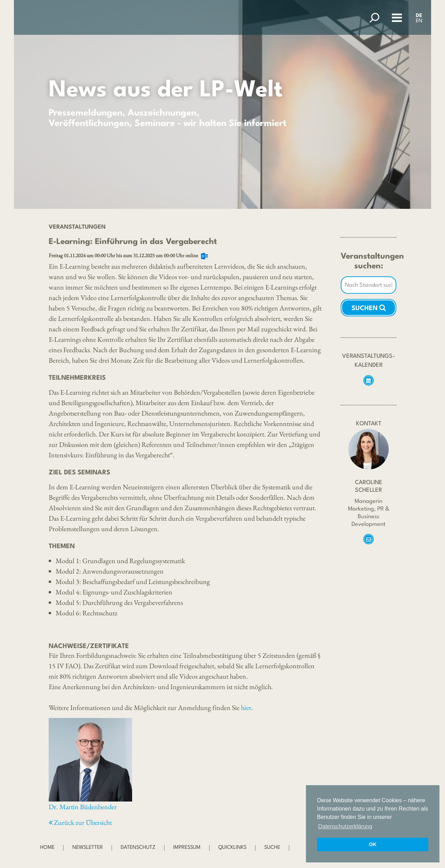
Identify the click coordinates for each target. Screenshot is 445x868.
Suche (272, 848)
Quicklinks (232, 848)
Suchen (369, 308)
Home (47, 848)
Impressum (187, 848)
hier (246, 708)
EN (419, 21)
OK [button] (373, 844)
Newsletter (88, 848)
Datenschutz (138, 848)
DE (419, 16)
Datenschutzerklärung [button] (345, 826)
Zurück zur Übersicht (80, 822)
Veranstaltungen (77, 227)
